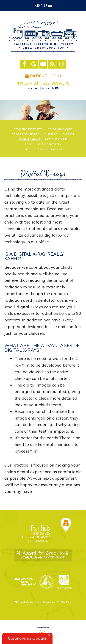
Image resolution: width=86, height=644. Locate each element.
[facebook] (24, 64)
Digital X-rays (30, 139)
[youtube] (43, 64)
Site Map (66, 602)
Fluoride (51, 134)
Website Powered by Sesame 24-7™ (37, 602)
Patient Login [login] (43, 76)
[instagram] (62, 64)
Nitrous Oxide (56, 139)
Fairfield (34, 88)
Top (43, 631)
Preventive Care (60, 129)
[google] (34, 64)
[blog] (52, 64)
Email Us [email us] (50, 88)
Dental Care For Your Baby (43, 149)
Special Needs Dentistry (43, 144)
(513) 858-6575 (55, 83)
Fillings (68, 134)
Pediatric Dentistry (28, 129)
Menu (43, 5)
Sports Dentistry (25, 134)
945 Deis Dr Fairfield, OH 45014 (30, 532)
